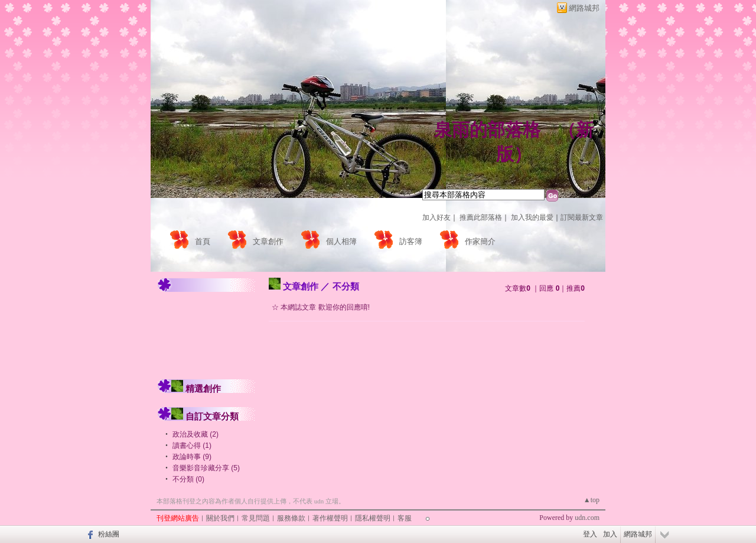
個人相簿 (341, 241)
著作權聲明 (330, 518)
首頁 (203, 241)
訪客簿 (411, 241)
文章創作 (268, 241)
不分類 (346, 286)
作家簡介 (480, 241)
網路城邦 (584, 8)
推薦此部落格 (481, 217)
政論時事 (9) (192, 457)
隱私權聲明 (373, 518)
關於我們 (220, 518)
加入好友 (436, 217)
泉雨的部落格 (487, 130)
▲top (592, 500)
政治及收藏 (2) (195, 434)
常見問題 (256, 518)
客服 (405, 518)
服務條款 (291, 518)
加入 (610, 534)
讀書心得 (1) (192, 446)
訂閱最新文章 (582, 217)
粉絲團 (109, 534)
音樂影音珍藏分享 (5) (206, 468)
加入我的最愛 (532, 217)
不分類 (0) (188, 479)
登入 (590, 534)
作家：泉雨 (440, 147)
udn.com (587, 518)
